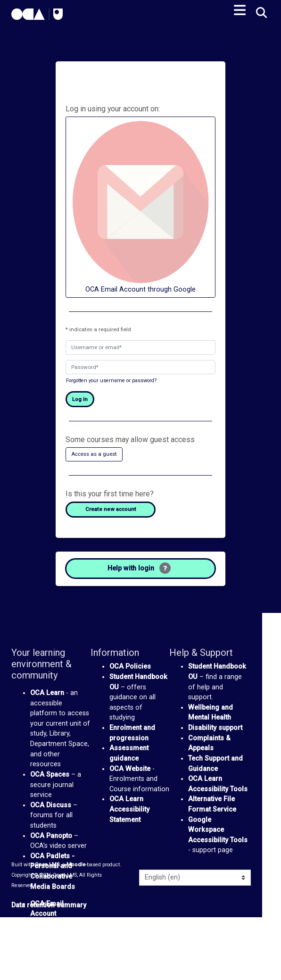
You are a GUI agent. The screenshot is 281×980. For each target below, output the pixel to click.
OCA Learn (47, 693)
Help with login (139, 568)
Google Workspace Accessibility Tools (218, 830)
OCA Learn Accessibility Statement (129, 809)
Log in (80, 399)
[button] (260, 13)
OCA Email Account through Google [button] (140, 206)
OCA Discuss (51, 805)
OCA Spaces (50, 775)
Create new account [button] (111, 509)
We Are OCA (50, 944)
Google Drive (51, 924)
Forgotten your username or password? (111, 381)
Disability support (215, 728)
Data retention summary (49, 905)
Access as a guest (94, 454)
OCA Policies (130, 666)
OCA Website (130, 769)
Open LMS (47, 865)
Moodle (76, 865)
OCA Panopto (51, 836)
